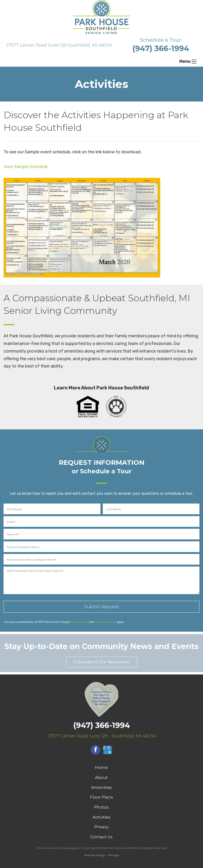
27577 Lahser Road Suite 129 (59, 45)
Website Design (95, 855)
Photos (101, 807)
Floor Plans (101, 797)
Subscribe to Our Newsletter (101, 662)
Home (101, 767)
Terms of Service (105, 622)
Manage (114, 855)
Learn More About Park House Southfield (101, 388)
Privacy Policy (79, 622)
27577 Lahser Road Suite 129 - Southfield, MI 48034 (102, 736)
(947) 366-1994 (161, 48)
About (101, 777)
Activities (101, 817)
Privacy (101, 827)
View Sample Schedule (26, 167)
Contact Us (101, 837)
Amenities (101, 787)
